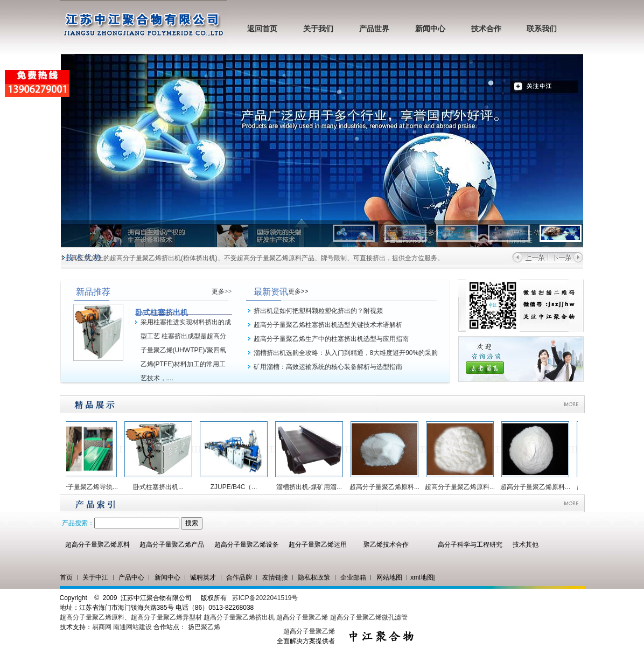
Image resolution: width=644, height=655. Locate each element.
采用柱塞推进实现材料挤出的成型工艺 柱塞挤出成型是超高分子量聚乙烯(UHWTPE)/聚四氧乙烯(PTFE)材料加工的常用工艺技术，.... (186, 350)
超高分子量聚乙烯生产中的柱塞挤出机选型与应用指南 (331, 339)
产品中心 (131, 577)
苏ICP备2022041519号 (265, 598)
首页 (66, 577)
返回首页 (262, 29)
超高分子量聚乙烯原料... (389, 487)
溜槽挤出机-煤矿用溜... (313, 487)
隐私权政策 (314, 577)
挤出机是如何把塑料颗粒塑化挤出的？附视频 (318, 311)
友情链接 (275, 577)
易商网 (102, 627)
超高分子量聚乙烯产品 (172, 545)
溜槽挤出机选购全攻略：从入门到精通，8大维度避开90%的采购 (346, 353)
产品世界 (374, 29)
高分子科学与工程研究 (470, 545)
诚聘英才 (203, 577)
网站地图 (389, 577)
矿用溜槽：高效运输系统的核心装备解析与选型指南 (328, 367)
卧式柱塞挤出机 (162, 312)
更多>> (222, 291)
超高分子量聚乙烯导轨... (87, 487)
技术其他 (526, 545)
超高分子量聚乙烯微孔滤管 (369, 617)
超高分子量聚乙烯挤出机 (240, 617)
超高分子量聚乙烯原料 (97, 545)
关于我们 (318, 29)
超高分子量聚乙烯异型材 (166, 617)
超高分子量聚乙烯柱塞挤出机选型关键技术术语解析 (328, 325)
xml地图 (422, 577)
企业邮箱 (353, 577)
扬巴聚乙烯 (204, 627)
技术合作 (486, 29)
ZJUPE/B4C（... (238, 487)
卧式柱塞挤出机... (163, 487)
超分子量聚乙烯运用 (318, 545)
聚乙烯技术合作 (386, 545)
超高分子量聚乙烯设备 (247, 545)
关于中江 (95, 577)
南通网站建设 (132, 627)
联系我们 (542, 29)
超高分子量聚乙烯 (302, 617)
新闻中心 (430, 29)
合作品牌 (239, 577)
